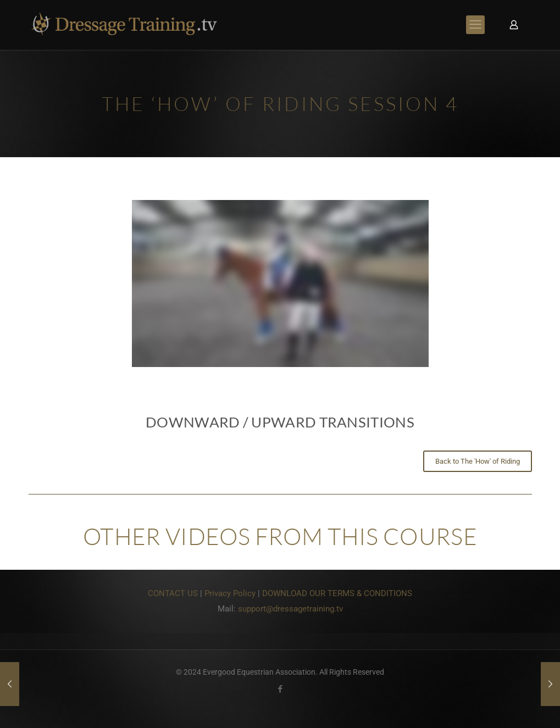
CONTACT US (173, 593)
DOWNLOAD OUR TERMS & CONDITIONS (337, 593)
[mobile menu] (475, 25)
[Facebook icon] (280, 689)
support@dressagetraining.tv (290, 609)
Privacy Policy (230, 593)
